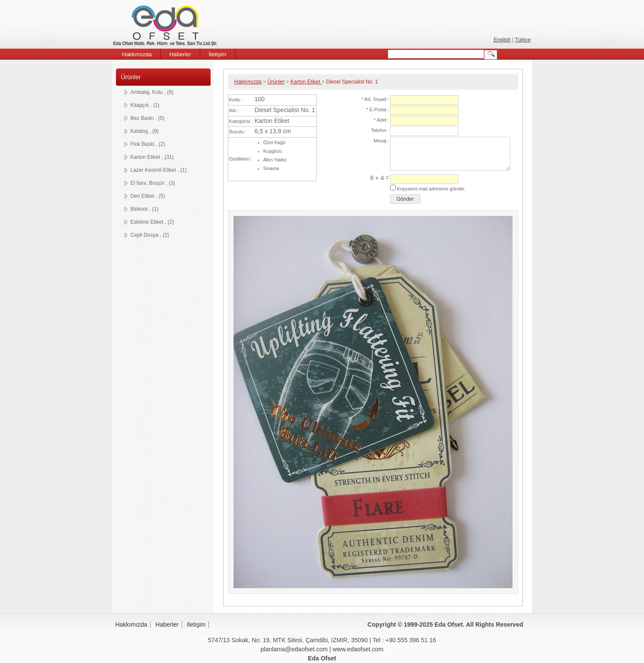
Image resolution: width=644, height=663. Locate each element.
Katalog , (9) (145, 131)
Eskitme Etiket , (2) (152, 222)
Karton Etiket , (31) (152, 157)
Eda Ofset (167, 27)
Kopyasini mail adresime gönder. (431, 189)
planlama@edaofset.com (294, 649)
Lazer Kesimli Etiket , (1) (159, 170)
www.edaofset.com (358, 649)
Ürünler (131, 77)
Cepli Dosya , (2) (150, 235)
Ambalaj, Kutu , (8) (152, 92)
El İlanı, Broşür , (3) (153, 183)
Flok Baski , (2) (148, 144)
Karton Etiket (306, 82)
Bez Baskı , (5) (148, 118)
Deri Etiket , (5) (148, 196)
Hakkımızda (248, 82)
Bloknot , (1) (145, 209)
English (502, 40)
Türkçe (523, 40)
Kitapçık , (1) (145, 105)
